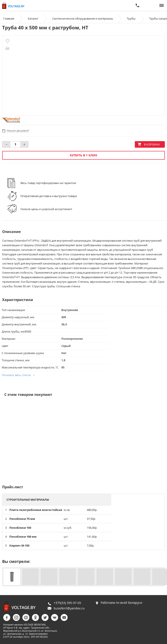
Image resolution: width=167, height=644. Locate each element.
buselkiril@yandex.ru (69, 608)
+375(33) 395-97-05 (67, 603)
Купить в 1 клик (83, 155)
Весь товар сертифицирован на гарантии (48, 183)
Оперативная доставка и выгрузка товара (49, 196)
